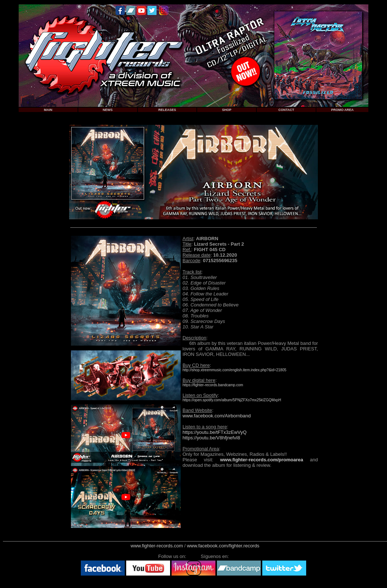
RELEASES (167, 110)
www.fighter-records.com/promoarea (262, 460)
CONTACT (286, 110)
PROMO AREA (342, 110)
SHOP (227, 110)
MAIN (48, 110)
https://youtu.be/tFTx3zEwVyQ (215, 432)
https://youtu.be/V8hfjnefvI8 (211, 438)
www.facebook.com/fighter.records (223, 546)
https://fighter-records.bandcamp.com (213, 385)
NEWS (108, 110)
